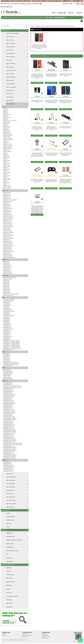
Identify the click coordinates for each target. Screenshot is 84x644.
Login (71, 4)
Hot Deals (50, 18)
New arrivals (60, 18)
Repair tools (14, 18)
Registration (66, 4)
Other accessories (24, 18)
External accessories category (37, 18)
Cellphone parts (6, 18)
